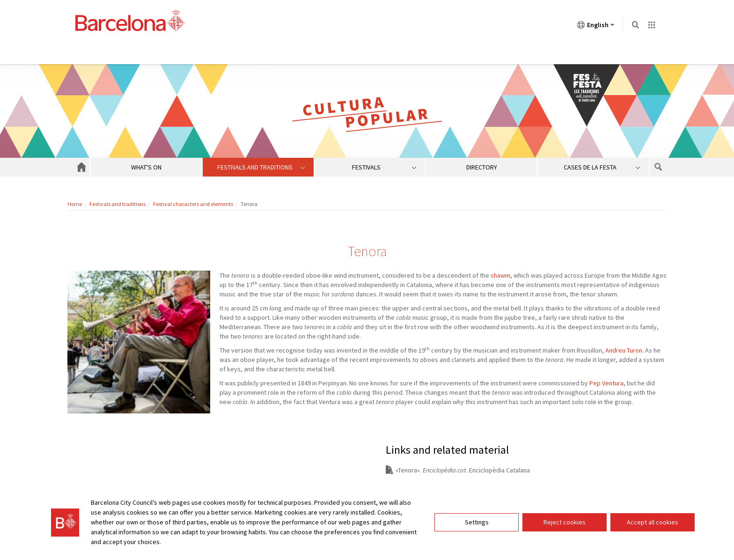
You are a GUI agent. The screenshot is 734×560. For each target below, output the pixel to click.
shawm (500, 275)
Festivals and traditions (117, 204)
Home (75, 204)
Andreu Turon (624, 350)
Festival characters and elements (193, 204)
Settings (477, 522)
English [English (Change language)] (596, 27)
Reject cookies (565, 522)
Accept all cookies (653, 522)
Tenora (407, 470)
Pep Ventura (606, 383)
